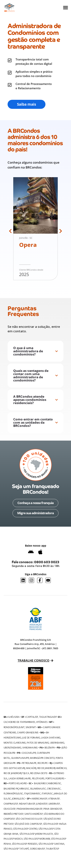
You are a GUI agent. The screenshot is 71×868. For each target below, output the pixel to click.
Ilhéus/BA (14, 717)
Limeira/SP (54, 804)
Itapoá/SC (47, 793)
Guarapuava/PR (20, 758)
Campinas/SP (11, 804)
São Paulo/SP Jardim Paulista (36, 834)
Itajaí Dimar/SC (32, 793)
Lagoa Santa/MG (51, 738)
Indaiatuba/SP (27, 804)
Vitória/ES (42, 722)
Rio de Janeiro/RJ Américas (52, 768)
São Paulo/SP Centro (25, 829)
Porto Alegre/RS (55, 778)
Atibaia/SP (54, 799)
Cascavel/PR (29, 753)
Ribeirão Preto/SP (14, 814)
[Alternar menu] (66, 8)
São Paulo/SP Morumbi (37, 839)
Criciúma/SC (54, 789)
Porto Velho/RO (18, 783)
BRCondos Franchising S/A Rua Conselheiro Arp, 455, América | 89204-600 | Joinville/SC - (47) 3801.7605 (36, 644)
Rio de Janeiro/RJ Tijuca (16, 773)
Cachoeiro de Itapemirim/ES (19, 722)
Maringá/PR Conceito (42, 758)
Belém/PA (50, 747)
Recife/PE (43, 763)
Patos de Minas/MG (38, 743)
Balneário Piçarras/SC (16, 789)
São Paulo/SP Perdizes (25, 844)
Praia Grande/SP (53, 809)
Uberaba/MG (57, 743)
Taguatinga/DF (48, 717)
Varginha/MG (30, 747)
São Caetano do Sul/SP (29, 819)
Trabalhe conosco (34, 661)
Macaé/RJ (31, 768)
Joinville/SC (18, 799)
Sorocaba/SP (37, 849)
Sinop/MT (31, 727)
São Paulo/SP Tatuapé (16, 849)
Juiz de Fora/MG (31, 738)
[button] (10, 231)
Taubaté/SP (52, 849)
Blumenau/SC (38, 789)
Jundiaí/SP (42, 804)
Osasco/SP (10, 809)
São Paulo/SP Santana (51, 844)
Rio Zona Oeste (39, 773)
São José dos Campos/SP (28, 824)
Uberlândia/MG (12, 747)
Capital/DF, (32, 717)
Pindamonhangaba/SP (29, 809)
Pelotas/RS (38, 778)
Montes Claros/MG (15, 743)
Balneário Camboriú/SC (48, 783)
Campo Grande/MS (28, 732)
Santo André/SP (34, 814)
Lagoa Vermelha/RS (20, 778)
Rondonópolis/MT (14, 727)
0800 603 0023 (47, 562)
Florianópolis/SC (13, 793)
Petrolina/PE (29, 763)
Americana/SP (39, 799)
